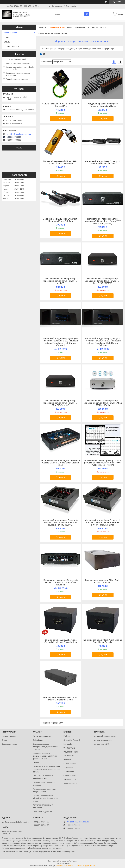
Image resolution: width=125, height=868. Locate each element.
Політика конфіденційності (85, 866)
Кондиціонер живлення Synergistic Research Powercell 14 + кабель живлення (61, 583)
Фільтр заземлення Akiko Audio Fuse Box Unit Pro (61, 105)
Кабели (36, 763)
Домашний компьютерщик (105, 736)
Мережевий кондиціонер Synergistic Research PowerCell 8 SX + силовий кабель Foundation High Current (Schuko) (61, 342)
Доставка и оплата (97, 27)
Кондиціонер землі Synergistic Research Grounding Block (103, 105)
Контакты (80, 27)
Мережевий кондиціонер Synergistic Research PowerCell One (103, 163)
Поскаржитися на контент (66, 866)
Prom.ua (74, 861)
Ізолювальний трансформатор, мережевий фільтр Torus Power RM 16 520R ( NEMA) (103, 403)
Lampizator (68, 744)
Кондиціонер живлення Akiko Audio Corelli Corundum (103, 581)
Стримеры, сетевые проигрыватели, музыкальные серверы (45, 747)
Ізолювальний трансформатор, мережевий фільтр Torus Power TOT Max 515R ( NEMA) (103, 281)
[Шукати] (87, 14)
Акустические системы (42, 736)
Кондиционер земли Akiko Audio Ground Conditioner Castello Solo (61, 641)
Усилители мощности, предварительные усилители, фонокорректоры (45, 756)
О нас (70, 27)
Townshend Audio (71, 783)
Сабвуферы (38, 740)
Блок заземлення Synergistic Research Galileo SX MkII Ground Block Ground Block (61, 463)
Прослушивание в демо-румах (52, 33)
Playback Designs (71, 752)
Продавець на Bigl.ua (62, 863)
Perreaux (67, 760)
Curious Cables (70, 776)
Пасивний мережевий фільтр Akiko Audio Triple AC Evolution (61, 163)
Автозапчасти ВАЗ (102, 744)
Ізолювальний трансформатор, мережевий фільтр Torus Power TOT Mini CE (61, 281)
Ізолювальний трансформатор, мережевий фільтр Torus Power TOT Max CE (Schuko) (61, 403)
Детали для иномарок (103, 740)
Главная (42, 27)
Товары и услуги (57, 27)
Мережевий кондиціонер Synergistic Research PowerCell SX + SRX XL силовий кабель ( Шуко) (103, 523)
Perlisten (67, 736)
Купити (62, 119)
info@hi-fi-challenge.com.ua (19, 134)
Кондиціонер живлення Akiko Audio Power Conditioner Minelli (61, 699)
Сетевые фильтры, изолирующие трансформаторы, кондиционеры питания (46, 769)
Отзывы (7, 42)
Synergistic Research (72, 740)
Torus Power (68, 756)
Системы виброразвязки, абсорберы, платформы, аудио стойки (46, 798)
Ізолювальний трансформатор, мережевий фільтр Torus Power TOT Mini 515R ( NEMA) (103, 221)
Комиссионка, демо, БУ (42, 812)
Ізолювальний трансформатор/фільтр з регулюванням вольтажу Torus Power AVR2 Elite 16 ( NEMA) (103, 463)
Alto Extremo (69, 772)
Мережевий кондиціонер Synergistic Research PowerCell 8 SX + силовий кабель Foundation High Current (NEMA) (103, 342)
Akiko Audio (68, 768)
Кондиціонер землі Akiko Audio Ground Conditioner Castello (103, 641)
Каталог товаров (9, 736)
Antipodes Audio (70, 779)
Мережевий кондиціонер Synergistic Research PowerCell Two (61, 220)
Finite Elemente (70, 764)
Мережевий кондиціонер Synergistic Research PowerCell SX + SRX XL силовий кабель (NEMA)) (61, 523)
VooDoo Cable (69, 748)
